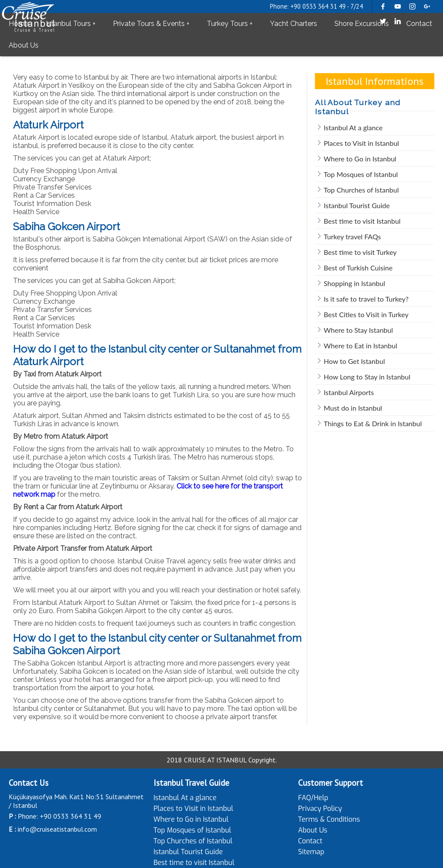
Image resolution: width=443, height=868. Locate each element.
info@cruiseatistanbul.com (57, 829)
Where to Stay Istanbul (358, 330)
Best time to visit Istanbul (362, 221)
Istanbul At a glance (353, 127)
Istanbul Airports (349, 392)
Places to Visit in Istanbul (361, 143)
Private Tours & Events (149, 24)
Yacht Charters (294, 24)
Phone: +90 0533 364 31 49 (59, 816)
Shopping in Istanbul (354, 283)
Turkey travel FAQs (352, 236)
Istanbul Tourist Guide (357, 205)
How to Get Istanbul (354, 361)
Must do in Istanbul (353, 408)
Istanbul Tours (68, 24)
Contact (419, 24)
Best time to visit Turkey (360, 252)
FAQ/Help (313, 798)
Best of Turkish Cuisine (358, 268)
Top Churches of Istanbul (361, 190)
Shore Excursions (362, 24)
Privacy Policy (320, 809)
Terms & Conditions (329, 819)
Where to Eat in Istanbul (360, 346)
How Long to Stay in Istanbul (367, 377)
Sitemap (311, 852)
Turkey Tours (227, 24)
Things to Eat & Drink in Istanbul (373, 423)
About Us (24, 45)
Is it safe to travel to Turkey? (366, 299)
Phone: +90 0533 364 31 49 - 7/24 (316, 6)
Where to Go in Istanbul (360, 159)
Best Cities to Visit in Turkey (366, 314)
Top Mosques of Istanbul (361, 174)
